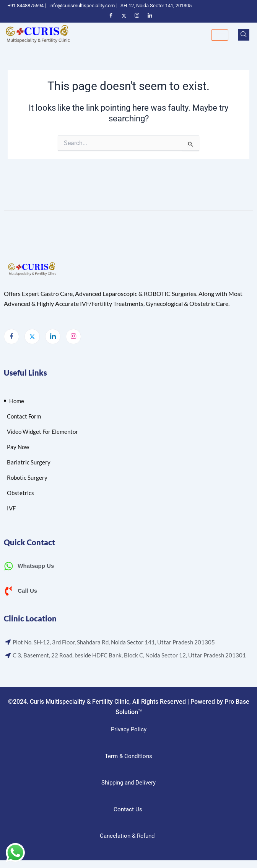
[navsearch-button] (244, 35)
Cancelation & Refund (128, 836)
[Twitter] (32, 337)
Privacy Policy (129, 729)
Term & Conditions (128, 756)
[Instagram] (73, 337)
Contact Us (128, 809)
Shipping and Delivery (128, 783)
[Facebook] (11, 337)
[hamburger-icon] (220, 35)
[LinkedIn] (53, 337)
